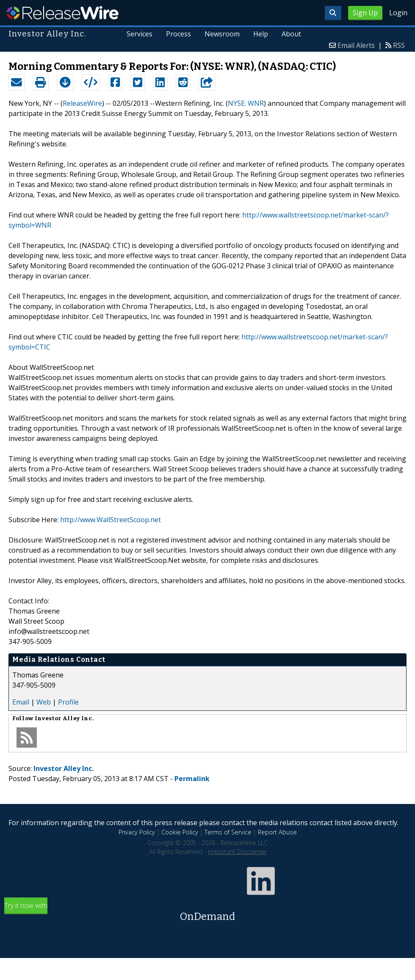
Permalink (192, 779)
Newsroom (222, 34)
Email (21, 702)
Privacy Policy (137, 832)
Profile (68, 702)
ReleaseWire (62, 13)
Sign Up (365, 13)
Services (140, 34)
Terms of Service (228, 832)
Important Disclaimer (237, 852)
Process (179, 34)
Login (398, 13)
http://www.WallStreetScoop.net (111, 520)
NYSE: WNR (246, 103)
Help (261, 34)
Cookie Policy (180, 832)
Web (44, 702)
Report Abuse (277, 832)
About (291, 34)
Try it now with (207, 913)
